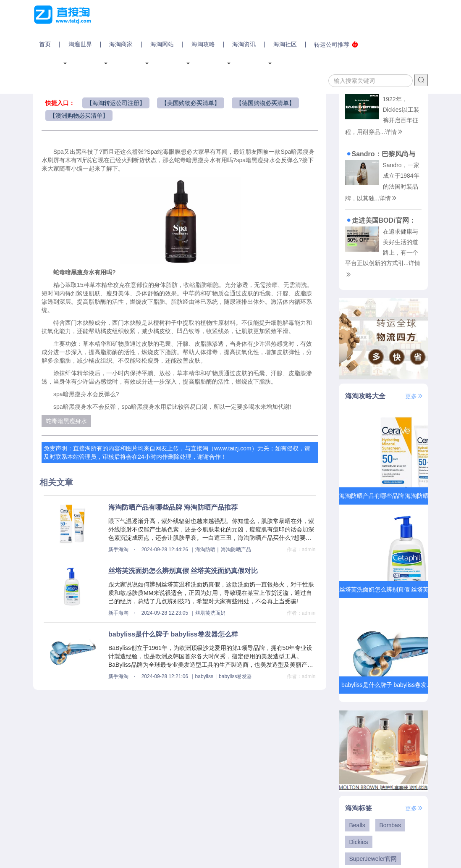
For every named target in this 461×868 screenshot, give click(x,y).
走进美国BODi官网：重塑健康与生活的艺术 (380, 220)
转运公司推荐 (336, 44)
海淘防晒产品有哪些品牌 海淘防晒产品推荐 (173, 507)
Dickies (359, 842)
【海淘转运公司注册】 (116, 103)
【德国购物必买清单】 (265, 103)
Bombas (390, 825)
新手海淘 (118, 550)
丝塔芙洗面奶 (210, 613)
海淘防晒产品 (236, 550)
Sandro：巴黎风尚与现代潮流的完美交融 (380, 154)
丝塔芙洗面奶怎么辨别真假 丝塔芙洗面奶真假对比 (183, 571)
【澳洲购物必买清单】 (79, 116)
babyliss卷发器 (235, 676)
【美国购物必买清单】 (191, 103)
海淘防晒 (205, 550)
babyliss (204, 676)
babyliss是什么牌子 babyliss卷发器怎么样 (173, 634)
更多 (414, 396)
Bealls (357, 825)
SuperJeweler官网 (373, 859)
